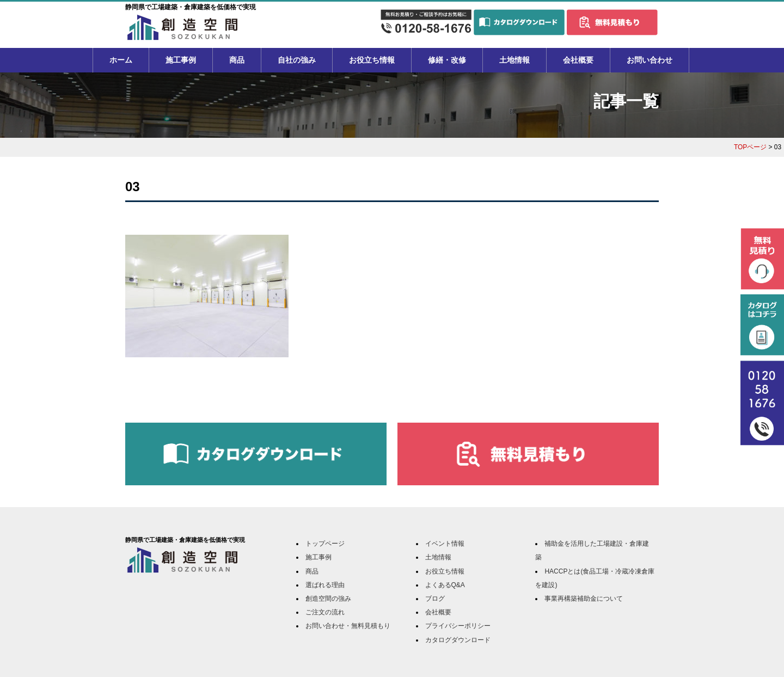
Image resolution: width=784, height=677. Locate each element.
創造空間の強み (328, 599)
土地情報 (514, 60)
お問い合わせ (650, 60)
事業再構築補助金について (584, 599)
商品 (237, 60)
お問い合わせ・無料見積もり (348, 626)
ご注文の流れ (325, 612)
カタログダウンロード (458, 640)
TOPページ (750, 147)
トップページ (325, 544)
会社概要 (578, 60)
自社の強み (297, 60)
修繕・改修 (447, 60)
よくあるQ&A (445, 585)
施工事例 (181, 60)
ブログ (435, 599)
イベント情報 (445, 544)
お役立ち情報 (372, 60)
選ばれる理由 (325, 585)
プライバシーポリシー (458, 626)
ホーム (121, 60)
